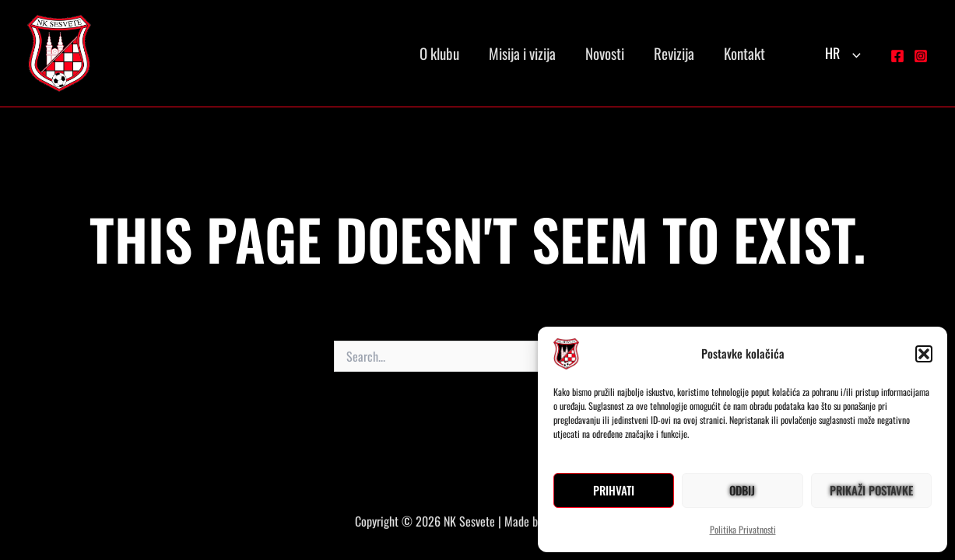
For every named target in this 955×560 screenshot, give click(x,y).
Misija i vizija (522, 53)
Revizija (674, 53)
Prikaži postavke (871, 490)
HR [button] (843, 53)
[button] (924, 354)
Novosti (605, 53)
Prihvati (614, 490)
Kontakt (744, 53)
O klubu (439, 53)
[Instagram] (921, 56)
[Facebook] (897, 56)
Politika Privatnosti (743, 529)
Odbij (742, 490)
